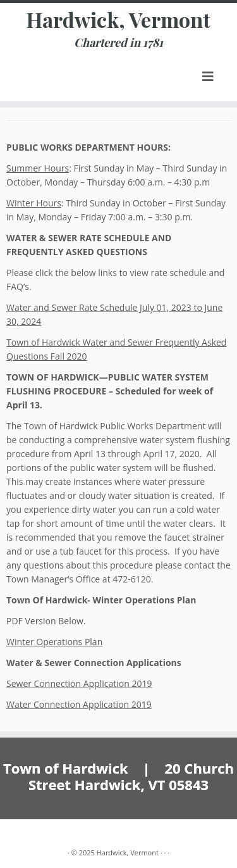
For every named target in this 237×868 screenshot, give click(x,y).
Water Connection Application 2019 (79, 704)
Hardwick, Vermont (118, 20)
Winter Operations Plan (54, 642)
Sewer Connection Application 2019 (79, 683)
